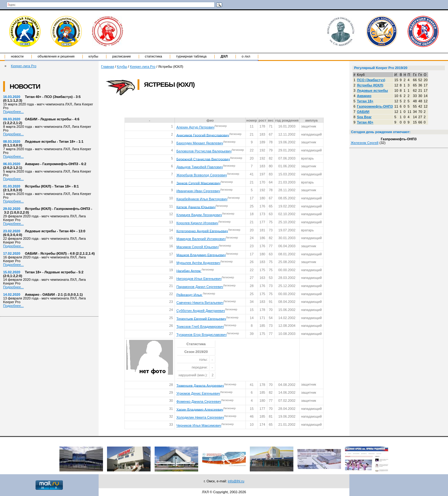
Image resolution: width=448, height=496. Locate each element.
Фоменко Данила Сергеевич (199, 401)
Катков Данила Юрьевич (196, 207)
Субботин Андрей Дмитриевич (201, 311)
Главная (108, 67)
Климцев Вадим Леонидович (199, 215)
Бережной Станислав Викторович (203, 159)
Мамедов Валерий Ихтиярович (201, 239)
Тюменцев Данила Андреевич (200, 385)
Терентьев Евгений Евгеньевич (201, 318)
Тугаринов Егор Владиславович (201, 335)
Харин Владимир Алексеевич (200, 409)
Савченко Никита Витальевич (200, 303)
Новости (17, 56)
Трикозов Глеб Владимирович (200, 327)
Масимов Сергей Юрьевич (198, 247)
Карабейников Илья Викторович (202, 199)
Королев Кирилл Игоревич (197, 223)
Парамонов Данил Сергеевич (200, 287)
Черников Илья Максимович (199, 425)
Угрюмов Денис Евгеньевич (198, 393)
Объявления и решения (56, 56)
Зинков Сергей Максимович (198, 183)
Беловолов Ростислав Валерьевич (204, 151)
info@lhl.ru (236, 481)
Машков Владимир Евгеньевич (201, 255)
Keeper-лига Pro (24, 66)
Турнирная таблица (191, 56)
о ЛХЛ (246, 56)
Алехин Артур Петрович (195, 127)
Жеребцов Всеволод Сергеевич (202, 175)
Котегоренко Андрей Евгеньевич (202, 231)
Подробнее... (13, 112)
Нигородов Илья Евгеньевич (199, 279)
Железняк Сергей (364, 143)
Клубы (93, 56)
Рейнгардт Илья (190, 294)
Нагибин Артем (189, 271)
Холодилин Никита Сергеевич (200, 417)
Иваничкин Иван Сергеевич (198, 191)
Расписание (122, 56)
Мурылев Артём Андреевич (198, 263)
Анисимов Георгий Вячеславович (203, 135)
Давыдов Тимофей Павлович (200, 167)
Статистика (154, 56)
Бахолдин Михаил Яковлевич (200, 143)
